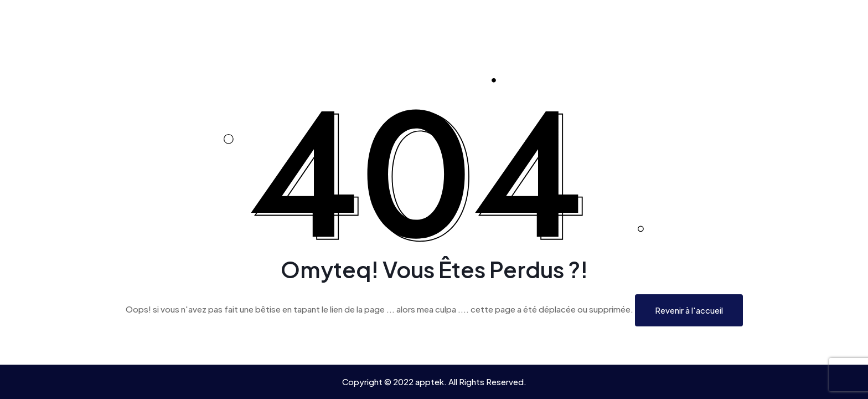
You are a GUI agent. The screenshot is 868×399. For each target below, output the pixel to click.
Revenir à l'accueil (689, 310)
